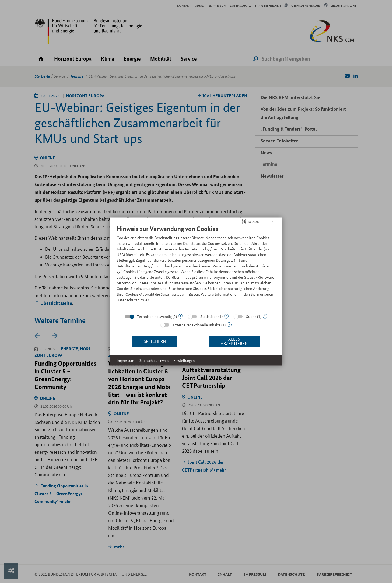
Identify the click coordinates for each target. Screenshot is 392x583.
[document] (196, 267)
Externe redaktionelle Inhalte (197, 324)
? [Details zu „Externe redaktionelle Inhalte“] (229, 324)
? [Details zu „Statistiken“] (226, 316)
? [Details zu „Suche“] (265, 316)
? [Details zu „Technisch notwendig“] (181, 316)
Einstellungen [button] (184, 360)
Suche (251, 316)
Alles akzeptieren (234, 341)
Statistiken (209, 316)
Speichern (155, 341)
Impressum (125, 360)
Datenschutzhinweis (154, 360)
